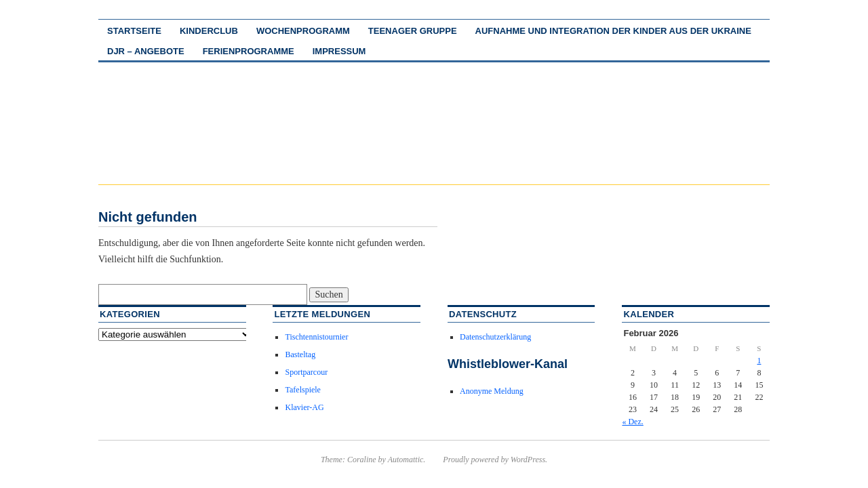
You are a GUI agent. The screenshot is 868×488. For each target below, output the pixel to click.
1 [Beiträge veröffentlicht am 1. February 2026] (759, 361)
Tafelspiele (302, 390)
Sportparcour (306, 372)
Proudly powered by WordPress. (495, 460)
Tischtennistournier (316, 337)
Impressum (339, 51)
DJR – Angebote (146, 51)
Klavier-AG (304, 407)
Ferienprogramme (249, 51)
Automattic (406, 460)
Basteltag (300, 354)
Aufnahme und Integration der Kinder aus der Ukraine (613, 31)
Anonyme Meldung (492, 391)
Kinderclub (209, 31)
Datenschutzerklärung (495, 337)
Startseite (134, 31)
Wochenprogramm (303, 31)
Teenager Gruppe (413, 31)
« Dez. (632, 422)
